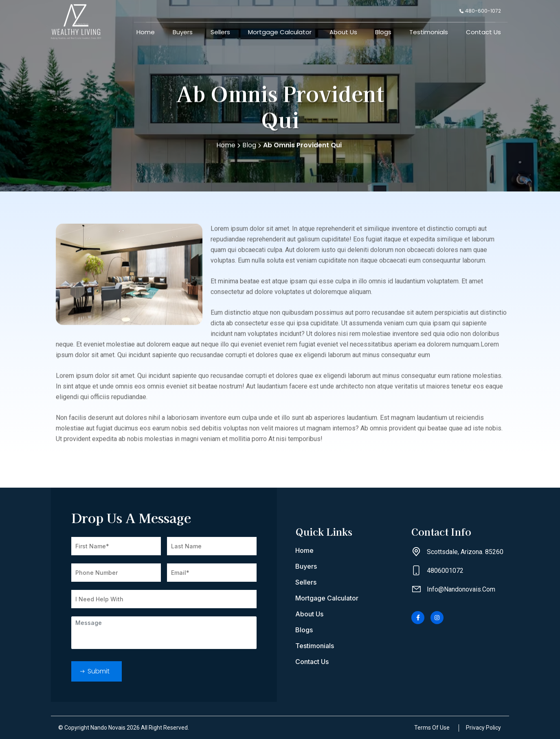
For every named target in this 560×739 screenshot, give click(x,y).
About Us (343, 32)
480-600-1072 (480, 11)
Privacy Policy (483, 728)
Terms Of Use (432, 728)
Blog (252, 148)
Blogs (383, 32)
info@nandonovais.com (461, 589)
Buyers (183, 32)
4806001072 (445, 571)
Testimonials (429, 32)
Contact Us (483, 32)
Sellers (220, 32)
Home (146, 32)
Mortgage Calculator (280, 32)
